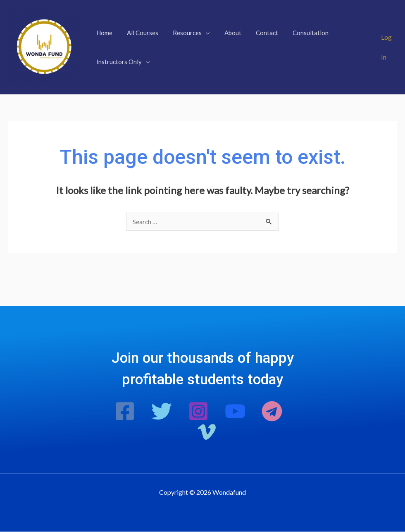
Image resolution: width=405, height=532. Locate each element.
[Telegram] (272, 412)
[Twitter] (162, 412)
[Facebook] (125, 412)
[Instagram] (198, 412)
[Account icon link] (388, 47)
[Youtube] (235, 412)
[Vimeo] (207, 432)
